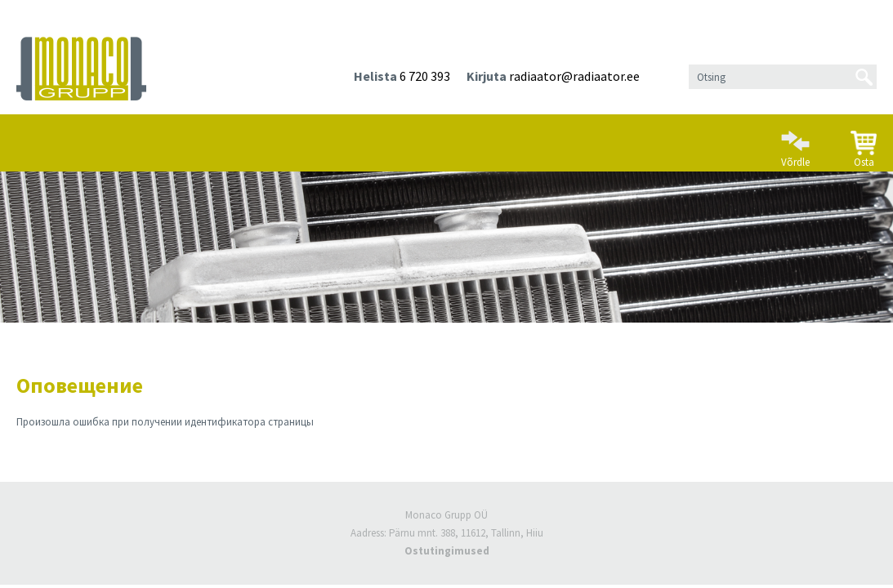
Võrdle (795, 142)
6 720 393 (425, 76)
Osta (864, 143)
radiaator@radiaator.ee (574, 76)
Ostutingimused (447, 551)
